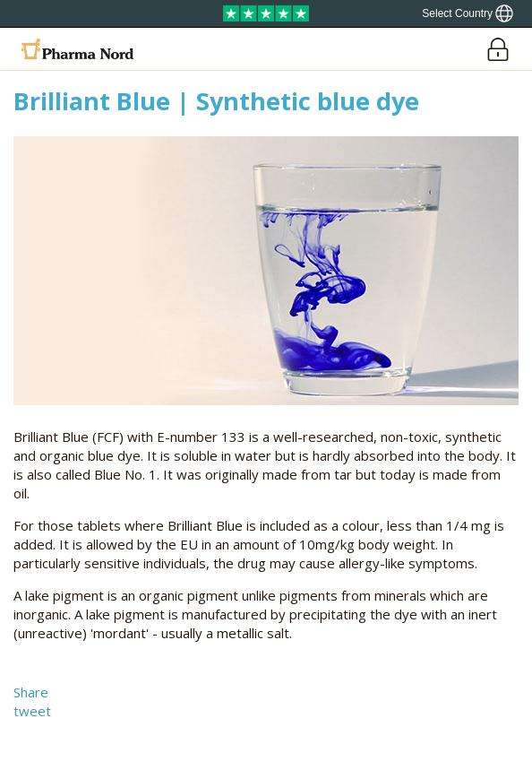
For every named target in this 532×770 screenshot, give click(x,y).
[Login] (498, 49)
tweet (32, 711)
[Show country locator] (468, 13)
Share (31, 692)
